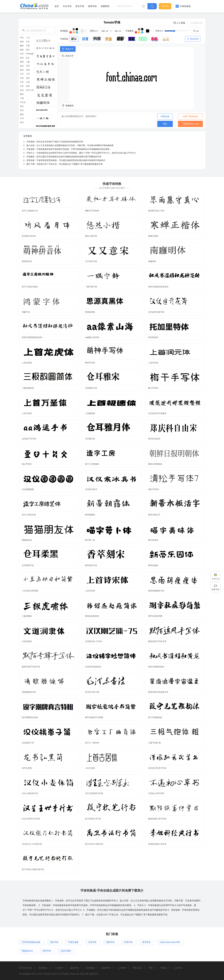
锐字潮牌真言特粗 (30, 717)
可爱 (28, 46)
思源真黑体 (90, 312)
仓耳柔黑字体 (28, 565)
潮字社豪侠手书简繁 (94, 717)
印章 (28, 66)
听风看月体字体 (29, 236)
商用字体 (92, 6)
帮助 (151, 968)
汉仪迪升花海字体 (156, 312)
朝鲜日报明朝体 (155, 464)
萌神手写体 (90, 363)
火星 (28, 82)
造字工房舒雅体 (92, 464)
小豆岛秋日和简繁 (30, 591)
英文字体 (80, 6)
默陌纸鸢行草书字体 (157, 819)
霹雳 (22, 62)
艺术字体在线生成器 (31, 942)
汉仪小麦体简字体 (30, 793)
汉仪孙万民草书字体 (157, 768)
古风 (22, 86)
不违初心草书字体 (156, 793)
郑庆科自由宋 (154, 439)
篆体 (22, 114)
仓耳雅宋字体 (91, 388)
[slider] (182, 31)
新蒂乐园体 (153, 565)
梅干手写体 (153, 388)
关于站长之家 (25, 968)
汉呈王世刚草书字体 (94, 793)
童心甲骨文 (27, 464)
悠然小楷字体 (91, 236)
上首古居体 (90, 768)
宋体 (22, 58)
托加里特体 (153, 337)
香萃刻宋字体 (91, 565)
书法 (22, 38)
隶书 (22, 122)
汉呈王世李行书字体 (31, 819)
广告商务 (59, 968)
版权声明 (75, 968)
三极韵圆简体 (28, 388)
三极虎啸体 (27, 616)
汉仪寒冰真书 (91, 489)
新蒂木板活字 (154, 515)
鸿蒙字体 (26, 312)
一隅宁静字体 (91, 287)
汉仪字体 (92, 942)
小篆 (28, 62)
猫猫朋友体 (27, 540)
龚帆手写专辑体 (92, 211)
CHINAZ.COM (49, 974)
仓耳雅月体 (90, 439)
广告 (28, 38)
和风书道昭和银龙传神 (32, 337)
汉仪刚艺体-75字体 (93, 641)
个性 (28, 74)
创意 (28, 78)
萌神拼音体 (27, 261)
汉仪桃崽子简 (28, 743)
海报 (22, 42)
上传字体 (178, 968)
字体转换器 (183, 6)
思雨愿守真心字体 (156, 211)
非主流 (23, 102)
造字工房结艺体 (29, 515)
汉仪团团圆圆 (28, 489)
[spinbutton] (196, 31)
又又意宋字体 (91, 261)
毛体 (22, 90)
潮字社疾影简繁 (155, 616)
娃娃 (22, 66)
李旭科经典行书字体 (157, 844)
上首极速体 (90, 413)
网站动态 (137, 968)
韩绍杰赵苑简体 (92, 616)
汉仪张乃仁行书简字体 (32, 844)
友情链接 (90, 968)
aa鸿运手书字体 (29, 439)
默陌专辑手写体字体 (31, 667)
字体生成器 (73, 942)
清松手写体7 (154, 489)
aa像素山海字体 (92, 337)
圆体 (22, 94)
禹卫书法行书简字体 (94, 844)
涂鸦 (28, 70)
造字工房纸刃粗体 (30, 287)
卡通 (22, 98)
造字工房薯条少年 (30, 211)
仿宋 (22, 54)
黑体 (22, 70)
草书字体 (147, 942)
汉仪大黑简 (66, 951)
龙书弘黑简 (27, 768)
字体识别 (165, 6)
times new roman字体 (170, 942)
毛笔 (22, 78)
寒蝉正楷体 (153, 236)
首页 (57, 6)
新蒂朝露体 (90, 515)
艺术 (28, 42)
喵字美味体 (153, 540)
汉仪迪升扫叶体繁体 (157, 413)
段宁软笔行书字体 (93, 819)
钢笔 (22, 50)
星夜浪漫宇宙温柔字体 (158, 692)
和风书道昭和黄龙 (156, 667)
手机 (22, 82)
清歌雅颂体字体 (29, 692)
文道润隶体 (27, 641)
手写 (22, 74)
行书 (22, 118)
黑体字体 (110, 942)
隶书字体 (47, 951)
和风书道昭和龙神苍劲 (158, 287)
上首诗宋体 (90, 591)
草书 (22, 110)
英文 (28, 58)
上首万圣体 (27, 413)
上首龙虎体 (27, 363)
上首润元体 (153, 363)
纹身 (28, 86)
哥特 (22, 106)
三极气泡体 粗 (154, 743)
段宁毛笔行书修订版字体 (33, 869)
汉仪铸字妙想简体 (93, 667)
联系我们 (43, 968)
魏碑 (22, 46)
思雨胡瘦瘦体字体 (156, 591)
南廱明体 (152, 261)
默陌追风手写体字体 (157, 641)
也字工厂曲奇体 (92, 743)
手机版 (163, 968)
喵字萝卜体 (90, 540)
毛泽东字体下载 (92, 692)
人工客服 (179, 23)
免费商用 (105, 6)
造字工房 (30, 90)
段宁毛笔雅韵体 (155, 717)
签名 (28, 50)
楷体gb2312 (27, 951)
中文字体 (67, 6)
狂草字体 (128, 942)
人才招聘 (121, 968)
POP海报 (30, 54)
